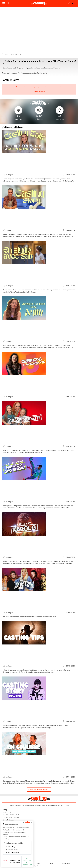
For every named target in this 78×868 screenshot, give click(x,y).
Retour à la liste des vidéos (38, 789)
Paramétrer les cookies (15, 862)
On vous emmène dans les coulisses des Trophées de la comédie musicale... (30, 617)
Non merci (5, 862)
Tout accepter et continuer (27, 862)
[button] (70, 3)
